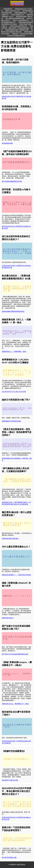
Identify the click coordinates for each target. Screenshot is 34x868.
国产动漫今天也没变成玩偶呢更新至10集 (15, 654)
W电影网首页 (8, 9)
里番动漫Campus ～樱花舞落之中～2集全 (15, 704)
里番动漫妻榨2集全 (21, 13)
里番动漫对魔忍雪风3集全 (10, 539)
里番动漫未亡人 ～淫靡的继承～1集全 (14, 352)
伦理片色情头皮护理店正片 (18, 26)
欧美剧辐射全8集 (7, 143)
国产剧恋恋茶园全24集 (9, 858)
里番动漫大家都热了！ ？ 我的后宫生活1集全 (17, 575)
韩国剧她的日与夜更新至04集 (11, 421)
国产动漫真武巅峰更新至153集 (12, 181)
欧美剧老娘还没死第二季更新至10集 (17, 30)
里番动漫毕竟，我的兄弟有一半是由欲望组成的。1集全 (17, 28)
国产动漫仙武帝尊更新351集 (15, 18)
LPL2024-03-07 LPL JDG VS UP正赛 (14, 392)
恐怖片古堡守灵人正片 (13, 11)
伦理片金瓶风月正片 (18, 15)
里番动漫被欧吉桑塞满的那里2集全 (13, 311)
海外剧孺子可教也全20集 (10, 780)
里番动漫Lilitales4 (8, 618)
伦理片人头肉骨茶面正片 (21, 20)
